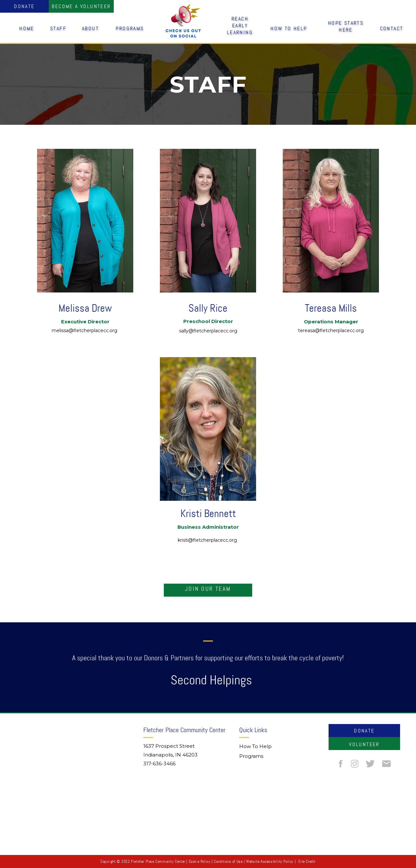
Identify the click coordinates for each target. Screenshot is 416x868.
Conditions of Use (228, 862)
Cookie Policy (200, 862)
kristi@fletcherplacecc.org (208, 540)
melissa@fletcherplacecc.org (85, 330)
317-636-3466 (159, 764)
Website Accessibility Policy (270, 862)
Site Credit (307, 862)
